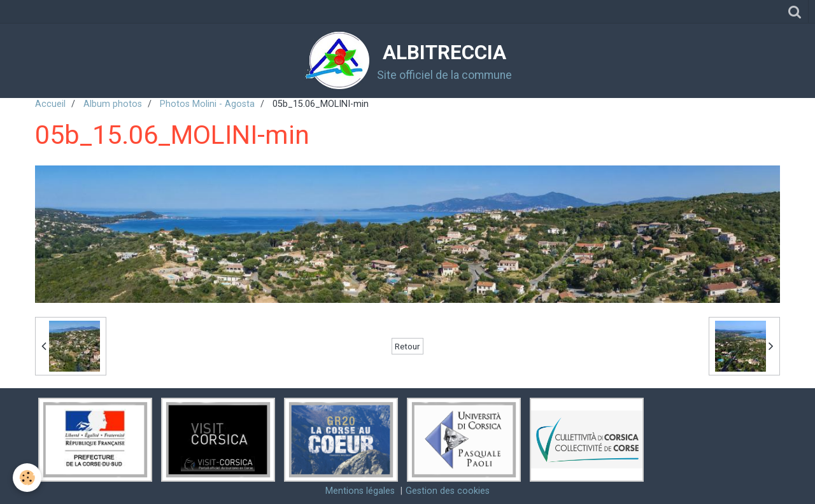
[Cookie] (27, 478)
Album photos (113, 104)
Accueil (50, 104)
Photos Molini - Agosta (207, 104)
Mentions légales (360, 491)
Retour (407, 346)
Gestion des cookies (448, 491)
